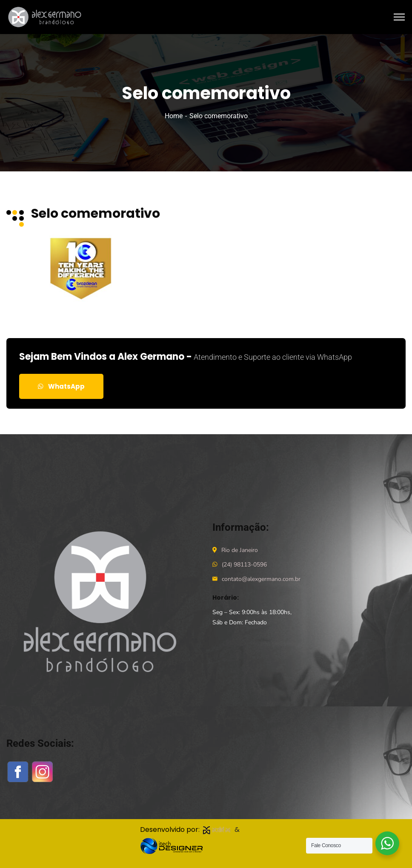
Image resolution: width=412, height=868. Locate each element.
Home (174, 116)
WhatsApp (61, 386)
